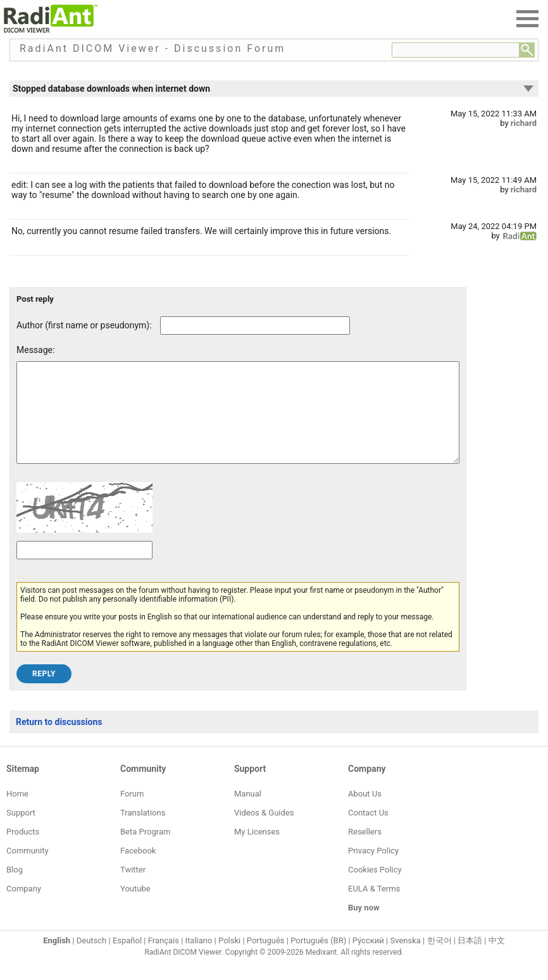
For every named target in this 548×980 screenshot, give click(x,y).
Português (266, 959)
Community (28, 870)
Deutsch (92, 959)
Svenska (406, 959)
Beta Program (145, 851)
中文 (497, 959)
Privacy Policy (373, 870)
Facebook (138, 870)
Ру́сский (368, 959)
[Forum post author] (255, 326)
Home (17, 813)
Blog (15, 889)
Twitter (133, 889)
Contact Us (368, 832)
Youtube (135, 908)
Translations (143, 832)
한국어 (439, 959)
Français (164, 959)
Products (23, 851)
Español (127, 959)
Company (24, 908)
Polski (229, 959)
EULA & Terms (374, 908)
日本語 (470, 959)
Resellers (365, 851)
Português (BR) (318, 959)
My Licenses (257, 851)
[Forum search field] (456, 50)
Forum (132, 813)
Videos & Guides (264, 832)
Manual (248, 813)
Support (21, 832)
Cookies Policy (375, 889)
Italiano (199, 959)
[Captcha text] (84, 569)
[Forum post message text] (238, 422)
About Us (365, 813)
